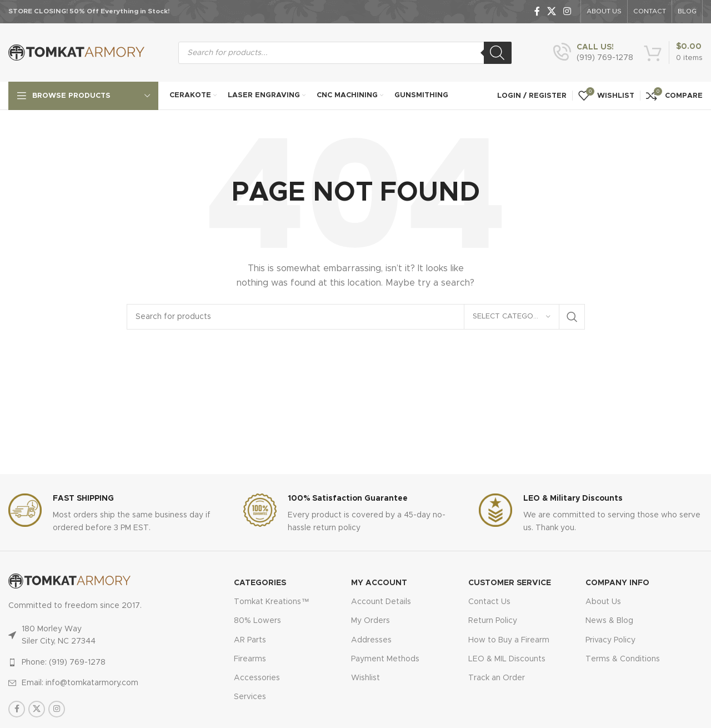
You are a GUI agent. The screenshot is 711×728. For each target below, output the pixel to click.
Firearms (250, 659)
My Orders (370, 621)
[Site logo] (76, 52)
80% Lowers (257, 621)
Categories (260, 583)
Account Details (381, 602)
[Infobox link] (593, 53)
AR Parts (250, 640)
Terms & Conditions (623, 659)
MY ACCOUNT (379, 583)
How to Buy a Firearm (509, 640)
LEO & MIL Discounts (507, 659)
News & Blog (609, 621)
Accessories (257, 678)
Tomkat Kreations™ (271, 602)
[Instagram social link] (567, 11)
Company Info (617, 583)
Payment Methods (385, 659)
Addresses (371, 640)
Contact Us (489, 602)
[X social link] (551, 11)
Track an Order (497, 678)
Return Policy (493, 621)
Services (250, 697)
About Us (603, 602)
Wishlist (365, 678)
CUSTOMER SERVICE (510, 583)
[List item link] (99, 662)
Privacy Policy (610, 640)
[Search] (498, 53)
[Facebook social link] (537, 11)
